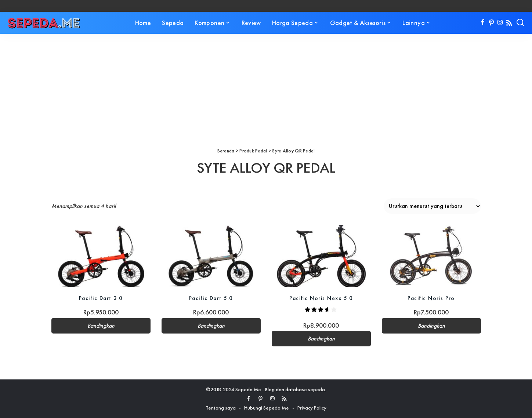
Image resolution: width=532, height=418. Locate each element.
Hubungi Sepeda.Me (267, 408)
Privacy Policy (312, 408)
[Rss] (509, 23)
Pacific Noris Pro (431, 298)
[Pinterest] (491, 23)
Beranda (226, 151)
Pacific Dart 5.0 (211, 298)
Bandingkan (101, 326)
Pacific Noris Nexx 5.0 (321, 298)
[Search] (520, 23)
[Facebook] (483, 23)
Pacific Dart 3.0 (101, 298)
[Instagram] (500, 23)
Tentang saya (221, 408)
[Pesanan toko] (432, 206)
